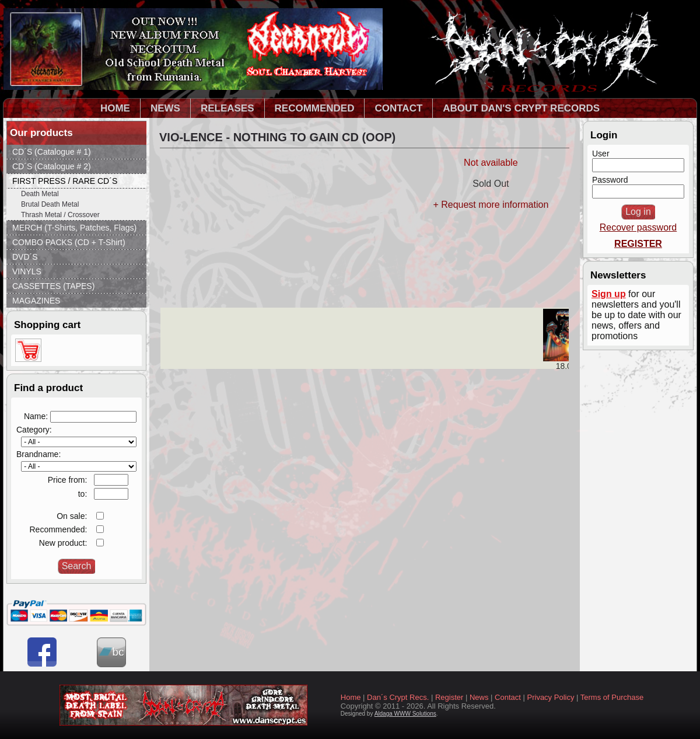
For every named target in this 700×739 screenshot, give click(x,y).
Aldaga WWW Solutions (405, 714)
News (479, 697)
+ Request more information (491, 205)
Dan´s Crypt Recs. (398, 697)
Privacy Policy (551, 697)
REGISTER (638, 244)
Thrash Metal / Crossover (60, 215)
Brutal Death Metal (50, 204)
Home (351, 697)
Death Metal (40, 194)
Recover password (638, 227)
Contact (508, 697)
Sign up (609, 294)
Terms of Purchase (612, 697)
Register (449, 697)
